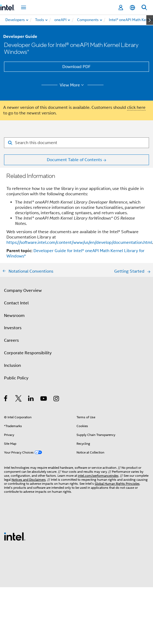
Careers (11, 340)
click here (136, 108)
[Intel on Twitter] (19, 399)
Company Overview (23, 291)
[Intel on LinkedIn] (31, 399)
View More (73, 85)
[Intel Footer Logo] (15, 536)
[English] (132, 8)
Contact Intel (16, 303)
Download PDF (76, 67)
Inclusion (12, 365)
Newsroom (14, 316)
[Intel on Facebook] (6, 399)
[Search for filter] (76, 143)
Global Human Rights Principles (117, 484)
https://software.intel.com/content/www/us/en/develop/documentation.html (79, 243)
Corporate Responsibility (28, 353)
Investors (13, 328)
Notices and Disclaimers (29, 480)
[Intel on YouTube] (44, 399)
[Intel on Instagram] (57, 399)
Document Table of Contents (74, 160)
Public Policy (16, 378)
